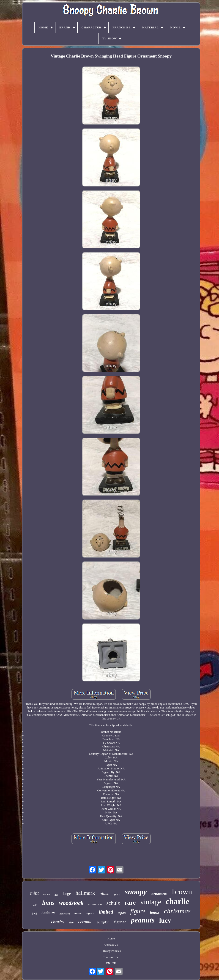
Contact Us (111, 945)
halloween (65, 914)
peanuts (143, 920)
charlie (178, 902)
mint (34, 893)
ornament (160, 894)
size (71, 922)
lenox (155, 912)
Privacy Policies (111, 951)
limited (106, 912)
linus (48, 903)
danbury (48, 913)
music (78, 913)
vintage (151, 902)
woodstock (71, 903)
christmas (177, 911)
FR (114, 963)
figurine (120, 922)
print (117, 894)
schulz (113, 903)
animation (95, 904)
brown (182, 892)
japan (122, 913)
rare (130, 903)
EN (108, 963)
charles (58, 922)
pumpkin (103, 922)
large (67, 894)
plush (105, 893)
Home (111, 938)
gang (34, 913)
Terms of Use (111, 957)
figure (138, 911)
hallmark (85, 893)
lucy (165, 920)
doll (56, 895)
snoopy (136, 892)
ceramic (85, 922)
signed (90, 913)
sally (35, 905)
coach (47, 894)
